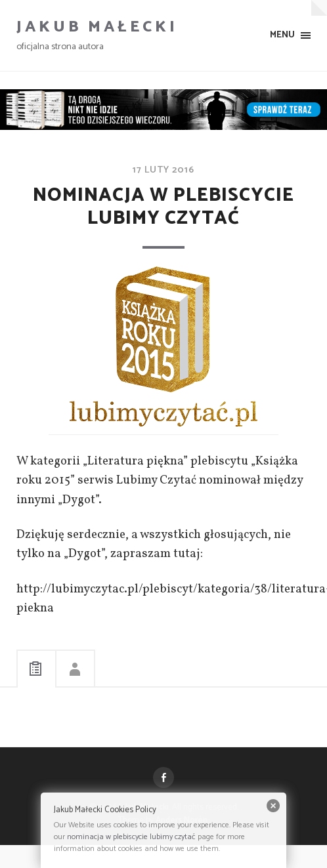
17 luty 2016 (163, 170)
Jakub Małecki (97, 27)
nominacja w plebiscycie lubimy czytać (131, 837)
